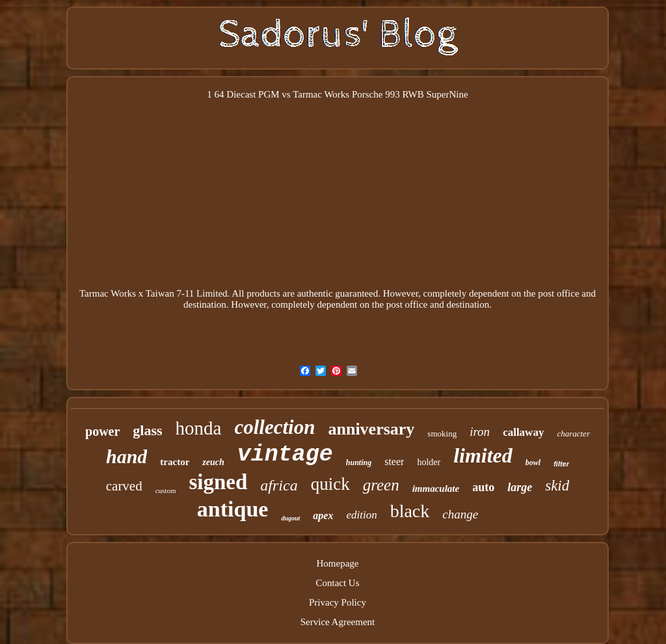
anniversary (371, 429)
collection (274, 427)
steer (394, 462)
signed (218, 482)
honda (199, 428)
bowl (533, 463)
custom (166, 490)
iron (480, 432)
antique (233, 509)
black (410, 511)
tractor (175, 462)
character (573, 434)
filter (561, 464)
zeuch (213, 462)
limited (483, 455)
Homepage (338, 563)
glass (147, 430)
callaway (523, 432)
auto (483, 487)
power (102, 431)
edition (361, 515)
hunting (359, 463)
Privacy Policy (338, 602)
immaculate (436, 489)
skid (557, 486)
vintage (285, 455)
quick (330, 484)
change (460, 514)
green (381, 485)
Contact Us (337, 583)
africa (279, 485)
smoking (442, 434)
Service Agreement (338, 622)
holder (429, 462)
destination (205, 304)
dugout (290, 518)
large (520, 487)
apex (323, 516)
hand (127, 456)
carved (124, 486)
